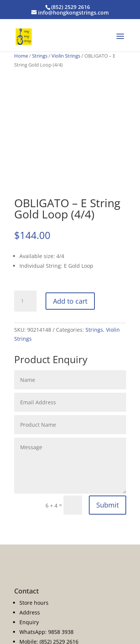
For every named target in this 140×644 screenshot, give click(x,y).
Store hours (34, 603)
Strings (40, 56)
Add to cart (70, 301)
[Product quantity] (25, 301)
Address (30, 612)
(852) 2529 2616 (71, 7)
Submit (108, 505)
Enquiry (29, 622)
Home (21, 56)
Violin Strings (66, 56)
